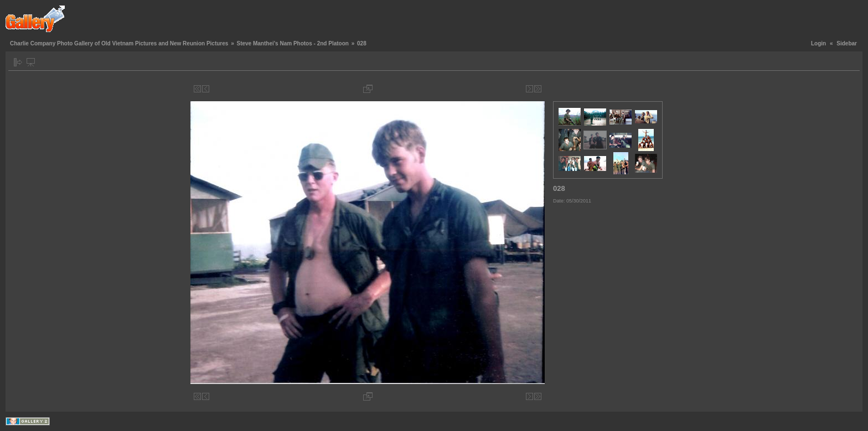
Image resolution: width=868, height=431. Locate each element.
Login (818, 43)
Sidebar (847, 43)
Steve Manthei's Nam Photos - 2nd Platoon (292, 43)
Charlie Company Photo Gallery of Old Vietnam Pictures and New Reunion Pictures (119, 43)
